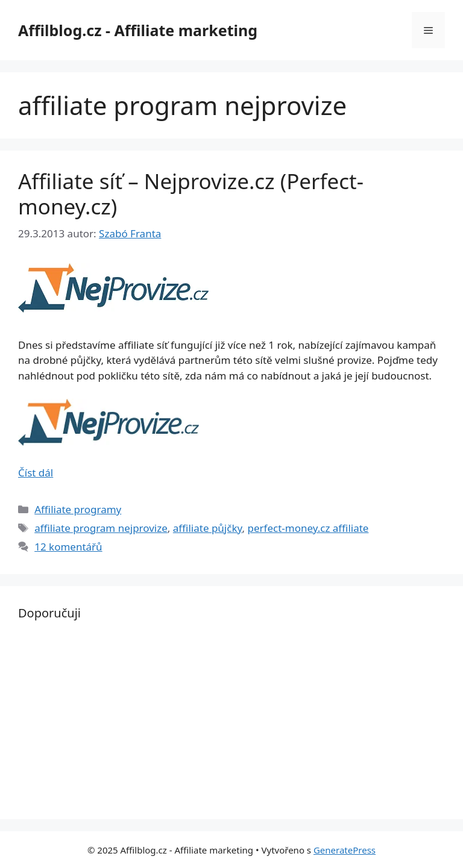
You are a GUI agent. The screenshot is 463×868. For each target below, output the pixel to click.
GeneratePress (345, 850)
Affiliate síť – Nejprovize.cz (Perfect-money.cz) (191, 194)
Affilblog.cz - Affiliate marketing (138, 30)
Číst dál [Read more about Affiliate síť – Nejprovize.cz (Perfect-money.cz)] (36, 473)
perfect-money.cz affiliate (308, 528)
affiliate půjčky (208, 528)
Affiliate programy (78, 509)
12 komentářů (68, 547)
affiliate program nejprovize (101, 528)
